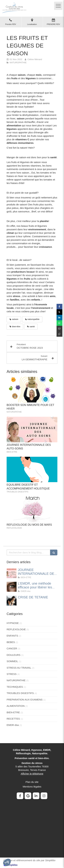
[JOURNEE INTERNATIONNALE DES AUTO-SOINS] (12, 573)
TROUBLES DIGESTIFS (20, 693)
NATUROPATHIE (16, 680)
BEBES (11, 642)
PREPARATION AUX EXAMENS (25, 700)
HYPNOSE (13, 623)
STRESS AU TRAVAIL (19, 668)
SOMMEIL (12, 661)
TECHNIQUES (15, 687)
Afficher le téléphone (32, 774)
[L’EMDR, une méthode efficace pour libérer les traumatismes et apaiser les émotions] (12, 587)
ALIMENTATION (16, 706)
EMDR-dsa (13, 725)
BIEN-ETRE (13, 712)
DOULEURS (13, 655)
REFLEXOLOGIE (16, 629)
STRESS (12, 674)
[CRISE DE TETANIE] (12, 601)
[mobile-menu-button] (58, 6)
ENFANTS (12, 636)
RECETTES (13, 719)
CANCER (12, 648)
